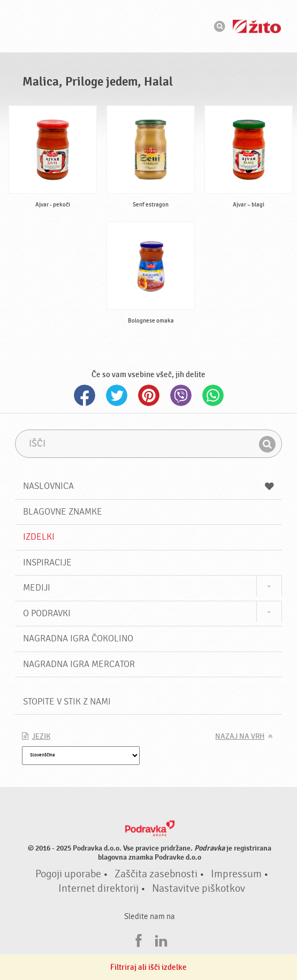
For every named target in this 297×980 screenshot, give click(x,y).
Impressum (236, 874)
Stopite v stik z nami (67, 702)
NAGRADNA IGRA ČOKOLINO (78, 638)
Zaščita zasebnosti (156, 874)
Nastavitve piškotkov (199, 889)
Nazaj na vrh (240, 737)
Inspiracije (47, 562)
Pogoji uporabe (68, 874)
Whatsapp (213, 395)
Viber (181, 395)
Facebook (85, 395)
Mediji (37, 588)
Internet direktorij (98, 889)
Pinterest (149, 395)
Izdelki (39, 537)
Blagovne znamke (63, 512)
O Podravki (47, 613)
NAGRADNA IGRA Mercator (79, 664)
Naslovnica (149, 486)
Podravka (149, 26)
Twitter (117, 395)
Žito (257, 26)
